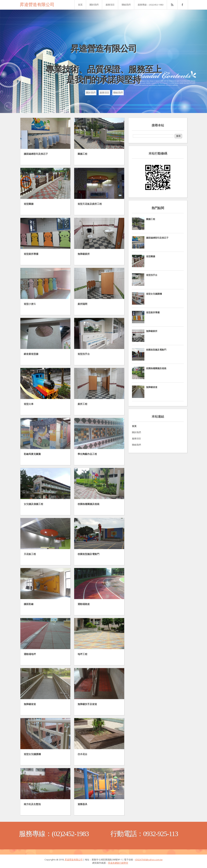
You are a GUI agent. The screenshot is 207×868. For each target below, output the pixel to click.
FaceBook (182, 5)
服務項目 (110, 5)
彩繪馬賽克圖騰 (32, 454)
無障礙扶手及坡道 (87, 704)
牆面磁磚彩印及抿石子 (36, 154)
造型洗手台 (84, 354)
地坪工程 (82, 654)
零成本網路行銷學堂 (118, 863)
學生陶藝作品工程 (87, 454)
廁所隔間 (82, 304)
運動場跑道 (84, 604)
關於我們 (94, 5)
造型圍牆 (29, 204)
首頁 (80, 5)
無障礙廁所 (84, 254)
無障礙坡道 (30, 704)
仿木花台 (82, 754)
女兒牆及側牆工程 (33, 504)
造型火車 (29, 404)
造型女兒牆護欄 (32, 754)
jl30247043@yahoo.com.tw (149, 860)
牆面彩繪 (29, 604)
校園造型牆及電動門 (88, 554)
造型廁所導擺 (31, 254)
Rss (172, 5)
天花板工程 (30, 554)
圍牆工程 (82, 154)
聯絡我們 (126, 5)
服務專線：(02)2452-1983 (151, 5)
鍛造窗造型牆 (31, 354)
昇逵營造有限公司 (37, 4)
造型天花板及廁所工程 (90, 204)
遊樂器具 (82, 804)
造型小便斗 (30, 304)
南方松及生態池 (32, 804)
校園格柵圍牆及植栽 (88, 504)
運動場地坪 (30, 654)
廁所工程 (82, 404)
